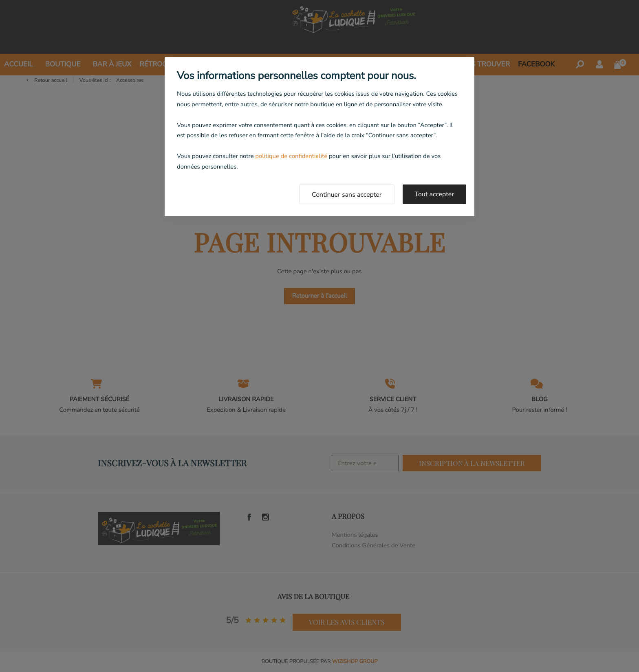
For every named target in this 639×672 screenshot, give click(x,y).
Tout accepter (435, 194)
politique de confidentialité (291, 156)
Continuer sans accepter (347, 195)
